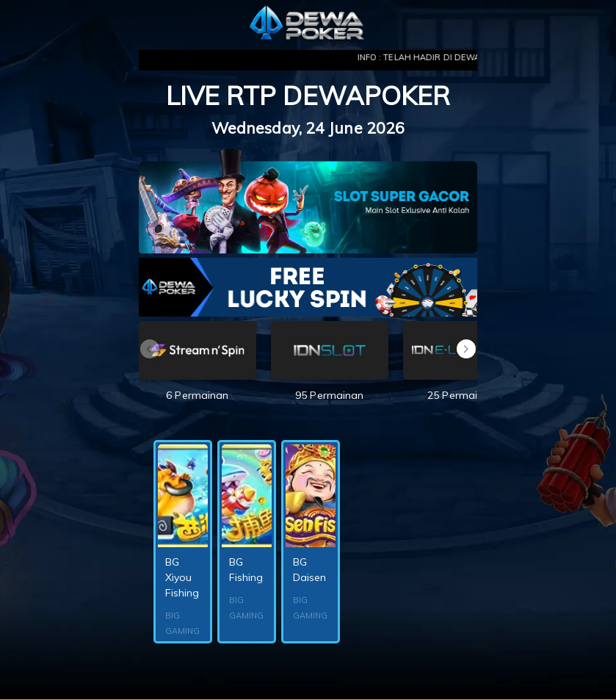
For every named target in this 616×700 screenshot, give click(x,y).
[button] (466, 349)
